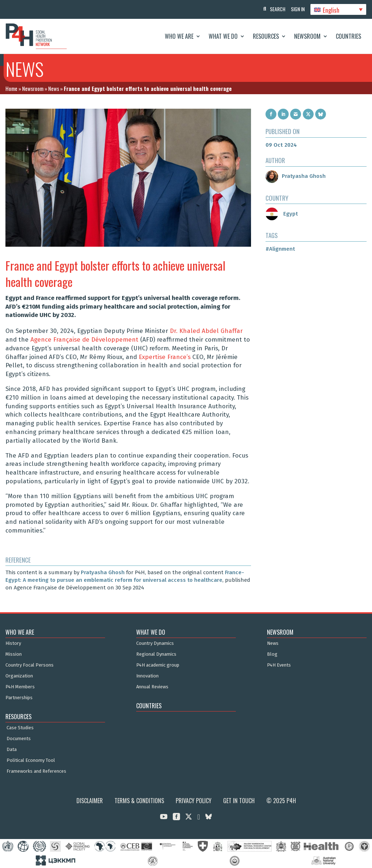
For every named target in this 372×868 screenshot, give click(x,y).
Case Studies (20, 728)
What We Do (223, 36)
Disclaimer (90, 801)
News (54, 88)
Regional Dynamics (156, 654)
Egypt (282, 214)
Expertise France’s (165, 357)
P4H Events (279, 665)
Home (11, 88)
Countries (348, 36)
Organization (19, 676)
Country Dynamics (155, 643)
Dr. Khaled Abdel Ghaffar (206, 331)
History (13, 643)
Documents (19, 739)
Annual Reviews (152, 687)
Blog (272, 654)
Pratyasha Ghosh (103, 572)
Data (12, 750)
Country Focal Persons (30, 665)
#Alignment (280, 249)
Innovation (147, 676)
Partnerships (19, 698)
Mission (14, 654)
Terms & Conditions (139, 801)
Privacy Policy (194, 801)
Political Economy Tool (31, 760)
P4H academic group (158, 665)
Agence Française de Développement (84, 340)
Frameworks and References (36, 771)
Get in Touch (239, 801)
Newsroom (307, 36)
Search (274, 9)
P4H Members (20, 687)
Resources (266, 36)
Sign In (296, 9)
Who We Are (179, 36)
